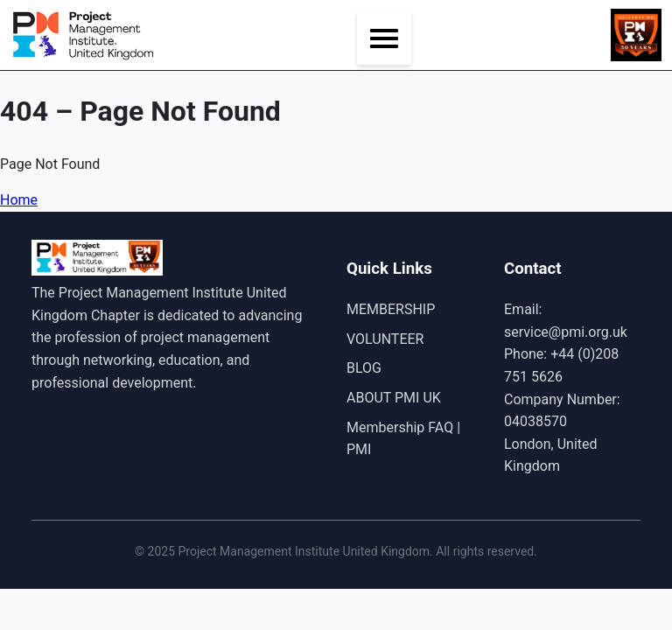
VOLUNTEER (385, 339)
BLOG (364, 368)
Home (19, 200)
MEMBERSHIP (391, 309)
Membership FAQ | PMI (403, 439)
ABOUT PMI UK (394, 398)
